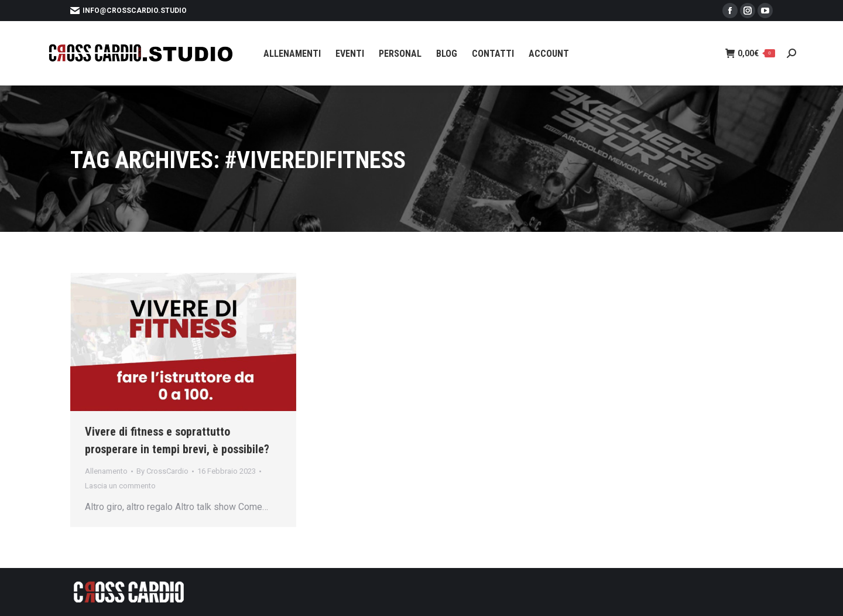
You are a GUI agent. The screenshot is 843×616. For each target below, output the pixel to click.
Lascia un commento (120, 486)
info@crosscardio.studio (128, 11)
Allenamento (106, 471)
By (162, 471)
